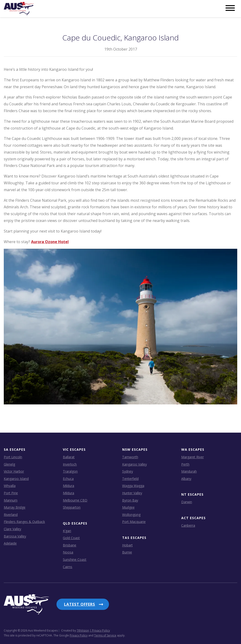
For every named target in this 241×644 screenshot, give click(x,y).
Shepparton (72, 507)
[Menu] (230, 8)
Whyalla (10, 486)
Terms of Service (105, 629)
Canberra (188, 525)
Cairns (68, 567)
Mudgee (128, 507)
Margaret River (193, 457)
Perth (185, 464)
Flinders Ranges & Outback (24, 522)
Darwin (187, 502)
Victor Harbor (14, 471)
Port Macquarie (134, 522)
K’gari (67, 531)
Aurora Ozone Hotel (50, 241)
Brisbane (70, 545)
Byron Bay (130, 500)
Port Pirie (11, 493)
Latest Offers (80, 604)
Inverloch (70, 464)
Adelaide (10, 543)
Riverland (11, 514)
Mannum (11, 500)
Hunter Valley (132, 493)
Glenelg (9, 464)
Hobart (127, 545)
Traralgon (70, 471)
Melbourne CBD (75, 500)
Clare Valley (12, 529)
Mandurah (189, 471)
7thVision (83, 624)
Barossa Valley (15, 536)
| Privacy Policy (100, 624)
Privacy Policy (79, 629)
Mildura (68, 486)
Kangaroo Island (16, 478)
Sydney (128, 471)
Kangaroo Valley (135, 464)
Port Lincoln (13, 457)
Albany (186, 478)
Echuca (68, 478)
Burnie (127, 552)
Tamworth (130, 457)
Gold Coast (71, 538)
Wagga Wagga (133, 486)
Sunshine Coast (75, 559)
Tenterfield (130, 478)
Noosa (68, 552)
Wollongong (131, 514)
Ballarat (69, 457)
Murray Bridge (15, 507)
